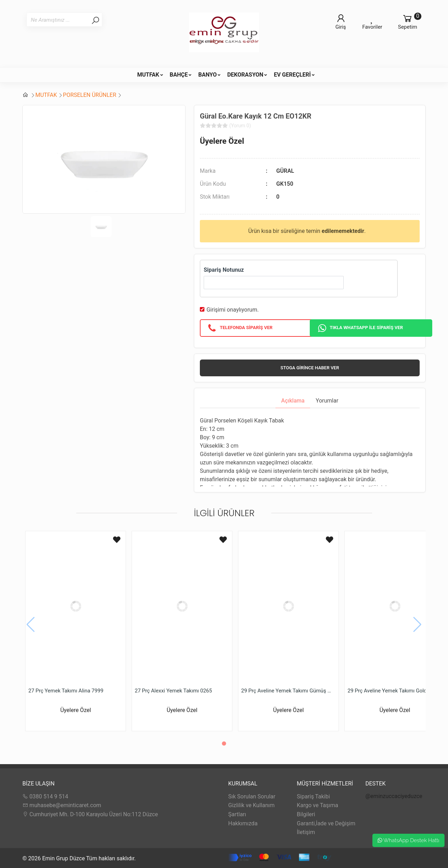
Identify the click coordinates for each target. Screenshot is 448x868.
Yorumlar (327, 401)
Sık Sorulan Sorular (252, 796)
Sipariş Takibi (313, 796)
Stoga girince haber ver (310, 368)
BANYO (207, 75)
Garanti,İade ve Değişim (326, 823)
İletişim (306, 832)
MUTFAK (148, 75)
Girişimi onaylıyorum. (233, 310)
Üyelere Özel (222, 141)
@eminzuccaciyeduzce (394, 796)
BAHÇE (179, 75)
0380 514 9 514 (45, 796)
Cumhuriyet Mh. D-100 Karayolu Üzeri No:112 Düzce (90, 814)
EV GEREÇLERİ (292, 75)
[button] (224, 744)
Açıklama (293, 401)
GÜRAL (285, 171)
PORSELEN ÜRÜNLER (90, 95)
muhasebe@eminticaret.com (62, 805)
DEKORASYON (245, 75)
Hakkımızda (243, 823)
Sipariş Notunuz (224, 270)
